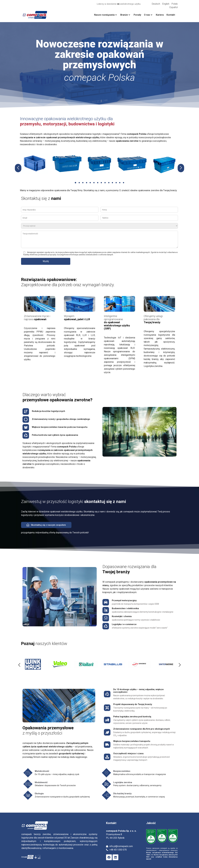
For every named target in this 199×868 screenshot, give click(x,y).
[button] (77, 183)
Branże (125, 15)
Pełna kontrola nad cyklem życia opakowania (55, 435)
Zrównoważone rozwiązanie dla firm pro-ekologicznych (142, 729)
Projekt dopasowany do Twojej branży (133, 704)
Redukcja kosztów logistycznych (48, 411)
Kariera (160, 15)
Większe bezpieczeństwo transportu (132, 741)
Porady (137, 15)
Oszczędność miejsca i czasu (128, 753)
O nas (148, 15)
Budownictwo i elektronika (125, 608)
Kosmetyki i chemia (122, 616)
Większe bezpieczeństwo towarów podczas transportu (60, 427)
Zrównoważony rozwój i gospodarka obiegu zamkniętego (61, 419)
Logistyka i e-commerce (124, 624)
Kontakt (171, 15)
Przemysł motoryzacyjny (124, 600)
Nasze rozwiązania (105, 15)
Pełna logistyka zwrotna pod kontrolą (132, 717)
